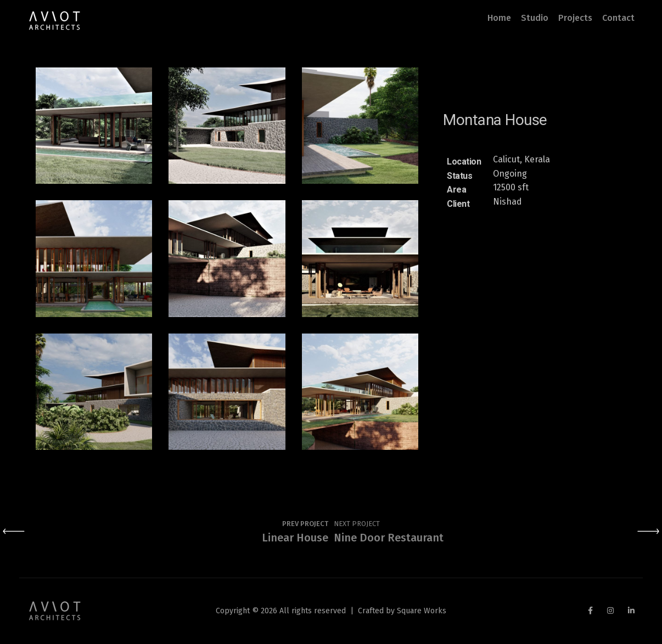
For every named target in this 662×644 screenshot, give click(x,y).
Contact (618, 18)
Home (499, 18)
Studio (535, 18)
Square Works (422, 611)
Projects (575, 18)
